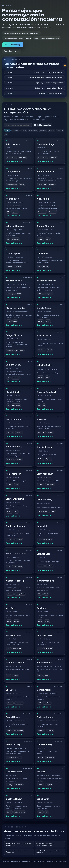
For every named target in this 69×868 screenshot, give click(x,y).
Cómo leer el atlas (11, 51)
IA (6, 135)
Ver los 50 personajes (13, 45)
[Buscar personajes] (18, 125)
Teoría (24, 130)
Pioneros (16, 130)
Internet (52, 130)
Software (43, 130)
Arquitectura (33, 130)
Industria (60, 130)
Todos (7, 130)
